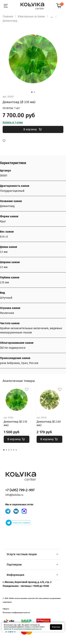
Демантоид (10, 21)
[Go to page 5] (14, 450)
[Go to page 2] (6, 450)
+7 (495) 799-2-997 (20, 490)
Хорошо (56, 627)
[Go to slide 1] (32, 92)
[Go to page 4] (11, 450)
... (52, 17)
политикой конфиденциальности (27, 629)
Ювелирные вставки (31, 16)
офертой (8, 629)
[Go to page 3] (9, 450)
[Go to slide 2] (34, 92)
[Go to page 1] (4, 450)
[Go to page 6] (16, 450)
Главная (8, 16)
